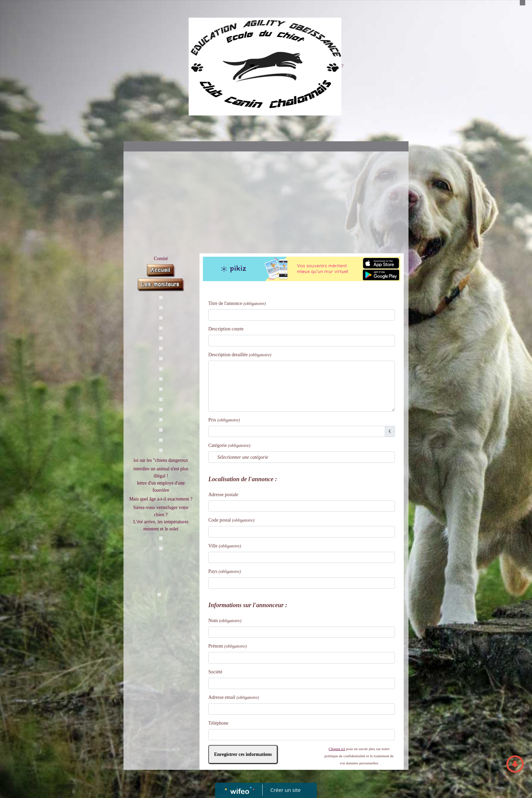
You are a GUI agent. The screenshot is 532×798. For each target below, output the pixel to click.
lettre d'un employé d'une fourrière (161, 487)
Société (215, 672)
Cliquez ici (337, 749)
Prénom (227, 646)
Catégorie (229, 445)
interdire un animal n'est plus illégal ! (161, 472)
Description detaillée (240, 355)
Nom (225, 621)
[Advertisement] (266, 202)
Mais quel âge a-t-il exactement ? (161, 499)
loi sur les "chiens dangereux (161, 460)
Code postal (231, 520)
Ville (225, 546)
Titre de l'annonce (237, 303)
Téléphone (218, 723)
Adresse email (234, 697)
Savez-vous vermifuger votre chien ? (161, 511)
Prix (224, 420)
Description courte (226, 329)
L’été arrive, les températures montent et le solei (161, 525)
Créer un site (286, 790)
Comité (161, 259)
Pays (225, 571)
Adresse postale (223, 495)
